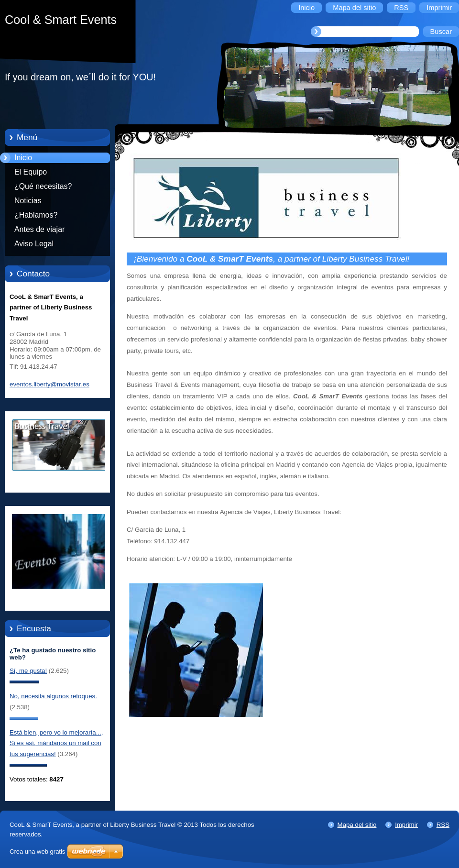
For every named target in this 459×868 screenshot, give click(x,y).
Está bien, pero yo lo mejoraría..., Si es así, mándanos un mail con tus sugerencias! (56, 743)
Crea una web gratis (37, 852)
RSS (443, 825)
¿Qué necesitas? (43, 186)
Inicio (23, 158)
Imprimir (406, 825)
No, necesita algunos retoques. (53, 696)
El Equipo (31, 172)
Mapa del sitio (357, 825)
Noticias (28, 201)
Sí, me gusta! (28, 671)
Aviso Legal (34, 244)
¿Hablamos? (36, 215)
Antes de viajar (39, 229)
